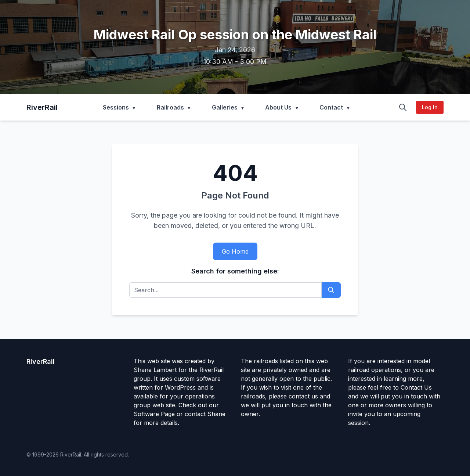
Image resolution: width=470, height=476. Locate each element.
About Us (278, 107)
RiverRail (42, 107)
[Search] (403, 107)
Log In (430, 107)
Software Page (154, 414)
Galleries (225, 107)
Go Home (235, 251)
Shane (216, 414)
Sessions (116, 107)
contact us (303, 396)
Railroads (170, 107)
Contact (331, 107)
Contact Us (416, 387)
